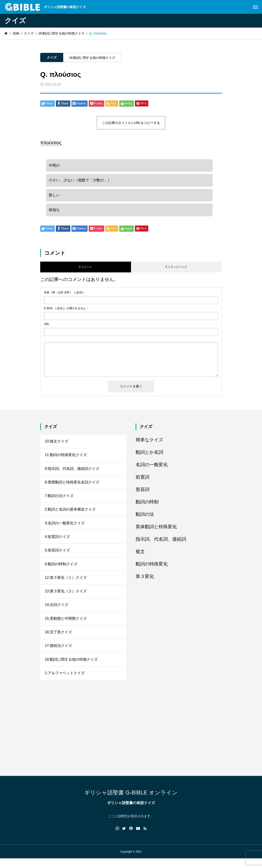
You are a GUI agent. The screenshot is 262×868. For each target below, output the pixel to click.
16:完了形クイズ (58, 640)
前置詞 (142, 479)
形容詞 (142, 492)
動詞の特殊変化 (152, 566)
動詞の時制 (147, 504)
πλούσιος (51, 143)
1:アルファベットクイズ (65, 682)
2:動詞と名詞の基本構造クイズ (70, 514)
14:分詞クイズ (57, 612)
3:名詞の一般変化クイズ (65, 528)
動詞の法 (145, 517)
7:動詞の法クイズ (59, 500)
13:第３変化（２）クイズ (66, 598)
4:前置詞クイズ (57, 542)
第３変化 (145, 579)
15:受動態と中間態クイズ (66, 626)
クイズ (52, 57)
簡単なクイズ (149, 442)
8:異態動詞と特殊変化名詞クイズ (72, 486)
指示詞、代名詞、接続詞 (161, 541)
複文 (140, 554)
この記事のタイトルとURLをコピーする (131, 123)
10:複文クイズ (57, 444)
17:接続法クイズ (58, 654)
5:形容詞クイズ (57, 556)
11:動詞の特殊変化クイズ (66, 458)
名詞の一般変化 (152, 467)
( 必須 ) (64, 295)
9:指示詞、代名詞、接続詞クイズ (72, 472)
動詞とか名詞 (149, 454)
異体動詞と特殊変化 (156, 529)
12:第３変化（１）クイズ (66, 584)
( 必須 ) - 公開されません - (66, 311)
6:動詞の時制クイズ (61, 570)
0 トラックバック (176, 269)
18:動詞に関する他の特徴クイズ (92, 58)
